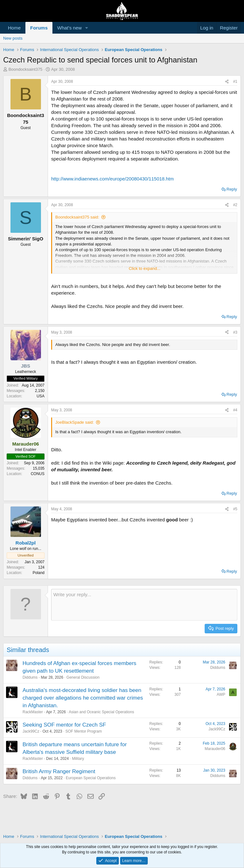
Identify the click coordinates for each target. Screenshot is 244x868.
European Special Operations (91, 778)
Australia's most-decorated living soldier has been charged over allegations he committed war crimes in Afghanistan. (83, 698)
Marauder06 (215, 749)
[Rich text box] (144, 605)
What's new (69, 28)
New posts (13, 38)
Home (14, 28)
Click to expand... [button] (145, 268)
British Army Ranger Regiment (59, 771)
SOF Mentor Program (84, 731)
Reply (232, 189)
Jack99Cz (31, 731)
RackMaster (33, 712)
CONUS (38, 474)
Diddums (30, 677)
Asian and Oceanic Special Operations (101, 712)
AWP (221, 695)
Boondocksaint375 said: (77, 217)
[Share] (227, 82)
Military (78, 759)
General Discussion (83, 677)
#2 (235, 205)
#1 (235, 82)
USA (41, 396)
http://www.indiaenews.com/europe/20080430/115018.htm (112, 179)
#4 (235, 410)
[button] (87, 28)
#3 (235, 332)
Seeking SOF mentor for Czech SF (64, 725)
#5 (235, 509)
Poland (39, 573)
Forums (39, 28)
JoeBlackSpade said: (75, 422)
